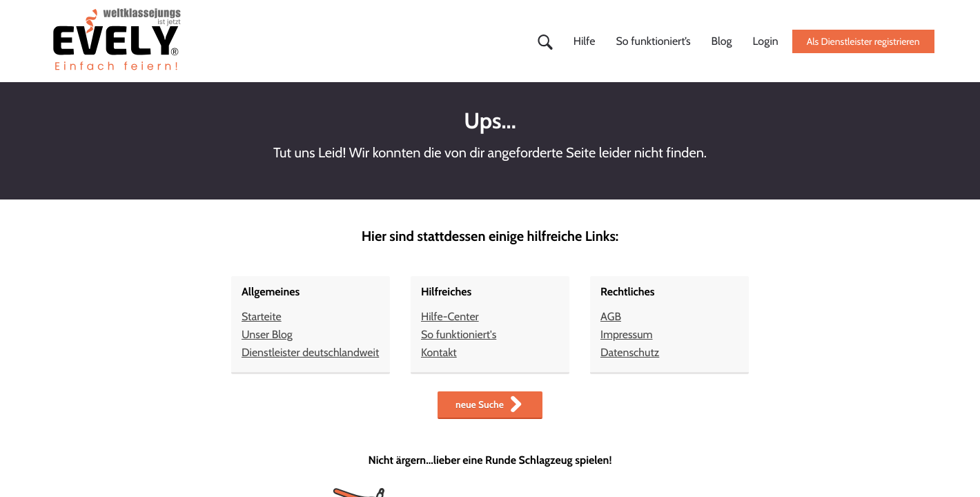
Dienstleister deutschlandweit (310, 352)
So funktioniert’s (653, 41)
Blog (722, 41)
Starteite (262, 316)
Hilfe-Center (450, 316)
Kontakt (439, 352)
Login (766, 41)
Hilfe (585, 41)
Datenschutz (630, 352)
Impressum (627, 334)
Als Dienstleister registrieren (863, 41)
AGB (611, 316)
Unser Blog (267, 334)
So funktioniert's (459, 334)
